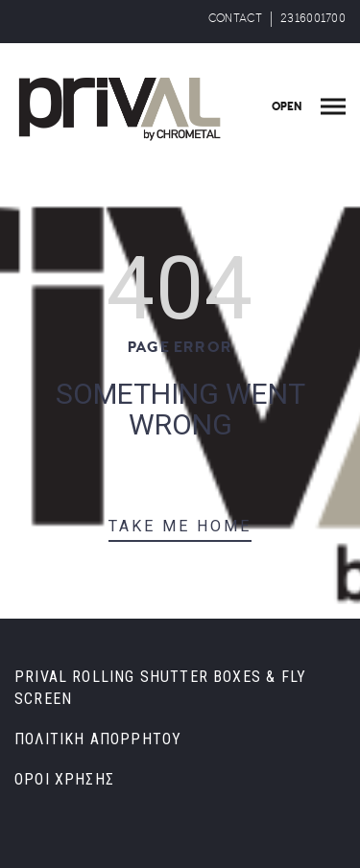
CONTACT (235, 19)
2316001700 (313, 19)
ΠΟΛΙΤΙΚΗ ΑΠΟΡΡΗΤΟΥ (98, 739)
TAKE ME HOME (180, 526)
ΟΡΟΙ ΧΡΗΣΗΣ (64, 779)
